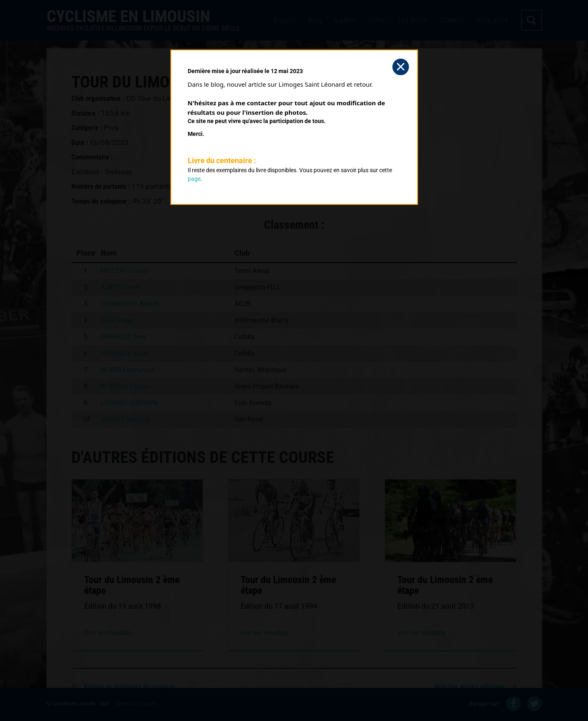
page (194, 179)
